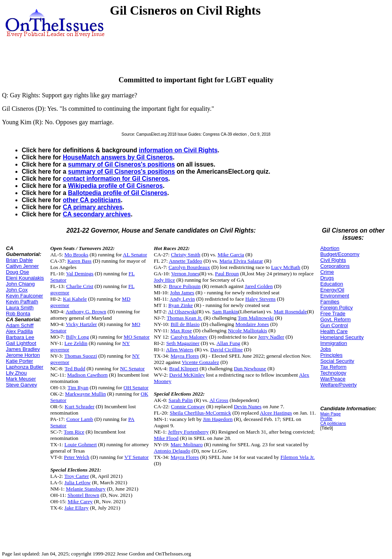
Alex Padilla (19, 331)
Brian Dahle (19, 260)
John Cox (17, 290)
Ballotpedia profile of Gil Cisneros (118, 193)
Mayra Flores (185, 356)
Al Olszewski (182, 312)
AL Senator (135, 255)
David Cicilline (226, 350)
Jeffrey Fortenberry (188, 432)
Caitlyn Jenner (22, 266)
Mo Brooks (76, 255)
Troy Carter (77, 476)
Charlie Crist (80, 286)
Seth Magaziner (183, 343)
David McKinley (187, 375)
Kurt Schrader (80, 406)
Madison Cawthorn (88, 375)
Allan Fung (228, 343)
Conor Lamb (80, 419)
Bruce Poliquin (185, 286)
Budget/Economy (340, 254)
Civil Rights (333, 260)
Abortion (330, 248)
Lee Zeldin (76, 343)
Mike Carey (80, 501)
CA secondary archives (97, 214)
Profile (326, 419)
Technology (333, 373)
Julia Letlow (77, 482)
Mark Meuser (21, 379)
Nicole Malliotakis (247, 331)
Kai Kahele (75, 299)
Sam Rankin (225, 312)
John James (182, 293)
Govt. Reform (335, 319)
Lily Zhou (16, 373)
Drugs (327, 278)
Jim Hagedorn (218, 419)
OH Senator (136, 388)
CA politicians (333, 423)
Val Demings (80, 274)
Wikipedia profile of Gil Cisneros (115, 186)
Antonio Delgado (172, 451)
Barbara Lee (20, 337)
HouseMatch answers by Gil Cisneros (118, 157)
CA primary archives (93, 207)
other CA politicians (92, 200)
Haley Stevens (261, 299)
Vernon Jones (185, 274)
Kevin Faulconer (24, 296)
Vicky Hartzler (82, 324)
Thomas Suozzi (81, 356)
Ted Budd (75, 369)
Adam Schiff (20, 325)
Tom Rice (74, 432)
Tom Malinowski (256, 318)
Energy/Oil (332, 290)
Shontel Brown (83, 495)
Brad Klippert (184, 369)
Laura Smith (20, 308)
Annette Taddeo (185, 261)
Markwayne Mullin (86, 394)
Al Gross (219, 400)
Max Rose (181, 331)
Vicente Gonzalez (200, 362)
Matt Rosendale (290, 312)
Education (332, 284)
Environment (335, 296)
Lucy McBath (286, 267)
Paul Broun (227, 274)
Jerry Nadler (271, 337)
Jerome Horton (23, 355)
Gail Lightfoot (21, 343)
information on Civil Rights (178, 150)
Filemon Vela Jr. (298, 457)
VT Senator (137, 457)
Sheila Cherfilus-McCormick (201, 413)
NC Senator (133, 369)
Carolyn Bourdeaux (189, 267)
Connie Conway (188, 406)
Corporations (335, 266)
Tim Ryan (78, 388)
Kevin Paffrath (22, 302)
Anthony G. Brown (86, 312)
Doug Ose (18, 272)
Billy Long (77, 337)
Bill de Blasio (185, 324)
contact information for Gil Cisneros (116, 179)
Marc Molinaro (187, 444)
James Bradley (23, 349)
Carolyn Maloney (189, 337)
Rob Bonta (18, 314)
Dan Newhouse (250, 369)
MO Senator (137, 337)
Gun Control (334, 325)
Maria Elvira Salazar (241, 261)
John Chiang (20, 284)
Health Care (334, 331)
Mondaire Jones (252, 324)
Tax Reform (333, 367)
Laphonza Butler (25, 367)
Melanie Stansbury (86, 489)
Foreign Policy (336, 308)
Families (330, 302)
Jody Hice (164, 280)
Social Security (337, 361)
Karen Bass (79, 261)
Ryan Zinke (181, 305)
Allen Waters (180, 350)
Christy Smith (186, 255)
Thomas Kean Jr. (185, 318)
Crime (327, 272)
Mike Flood (166, 438)
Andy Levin (182, 299)
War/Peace (333, 379)
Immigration (334, 343)
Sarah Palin (181, 400)
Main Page (330, 414)
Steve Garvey (22, 385)
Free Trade (333, 314)
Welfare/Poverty (338, 385)
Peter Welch (77, 457)
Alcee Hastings (276, 413)
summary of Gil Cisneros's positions (122, 164)
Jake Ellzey (76, 508)
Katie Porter (20, 361)
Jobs (325, 349)
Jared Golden (259, 286)
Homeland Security (342, 337)
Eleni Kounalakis (25, 278)
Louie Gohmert (81, 444)
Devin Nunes (248, 406)
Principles (331, 355)
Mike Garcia (231, 255)
